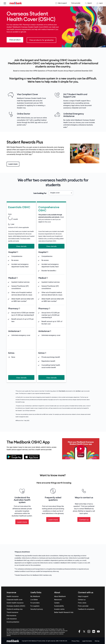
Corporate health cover (15, 599)
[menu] (5, 3)
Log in (101, 3)
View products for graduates (41, 39)
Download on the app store (32, 456)
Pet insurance (11, 615)
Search (90, 3)
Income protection (13, 621)
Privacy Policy (75, 640)
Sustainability (59, 605)
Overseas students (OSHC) (16, 605)
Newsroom (58, 599)
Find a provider (76, 3)
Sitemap (97, 640)
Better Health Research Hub (64, 612)
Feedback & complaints (86, 609)
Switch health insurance (15, 602)
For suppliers (35, 605)
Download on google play (15, 456)
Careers (57, 602)
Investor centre (59, 609)
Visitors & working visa (15, 609)
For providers (35, 602)
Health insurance (13, 596)
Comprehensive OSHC (49, 208)
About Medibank (60, 596)
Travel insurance (12, 612)
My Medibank (35, 596)
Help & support (62, 3)
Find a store (82, 602)
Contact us (84, 519)
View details (21, 245)
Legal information (87, 640)
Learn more (13, 163)
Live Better (34, 599)
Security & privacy (37, 609)
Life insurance (12, 618)
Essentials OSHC (19, 206)
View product (15, 39)
